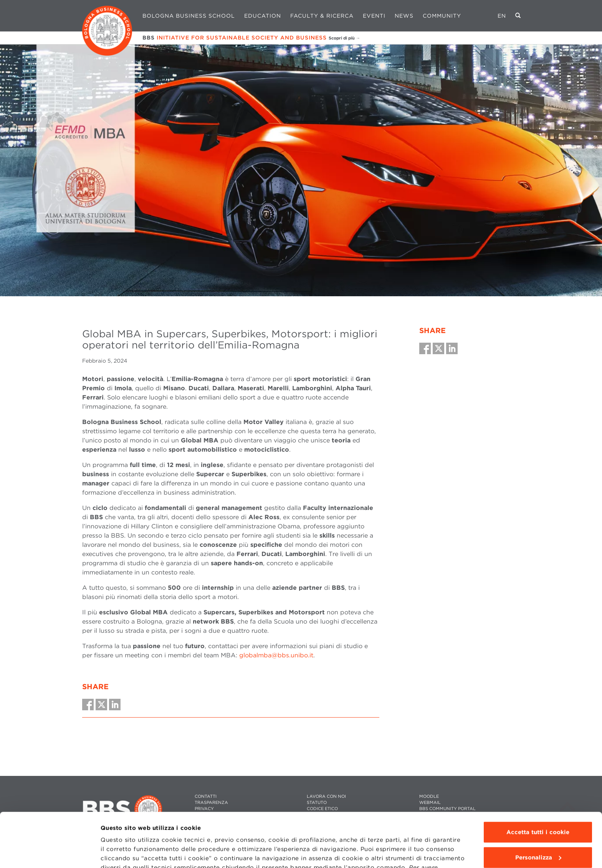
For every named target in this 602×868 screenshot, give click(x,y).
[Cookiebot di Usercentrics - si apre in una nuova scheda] (50, 853)
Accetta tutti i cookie (538, 778)
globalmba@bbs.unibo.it (276, 655)
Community (442, 16)
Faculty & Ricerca (322, 16)
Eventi (374, 16)
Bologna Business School (189, 16)
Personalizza (538, 803)
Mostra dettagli (123, 853)
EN (502, 16)
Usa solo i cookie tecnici (538, 828)
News (404, 16)
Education (263, 16)
